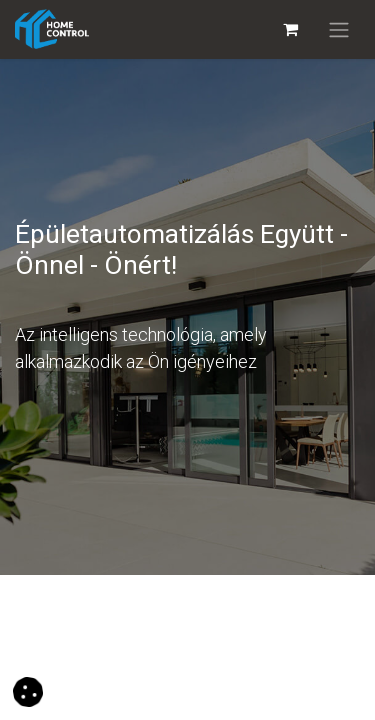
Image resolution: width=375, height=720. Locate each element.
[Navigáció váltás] (339, 29)
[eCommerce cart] (290, 29)
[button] (28, 690)
